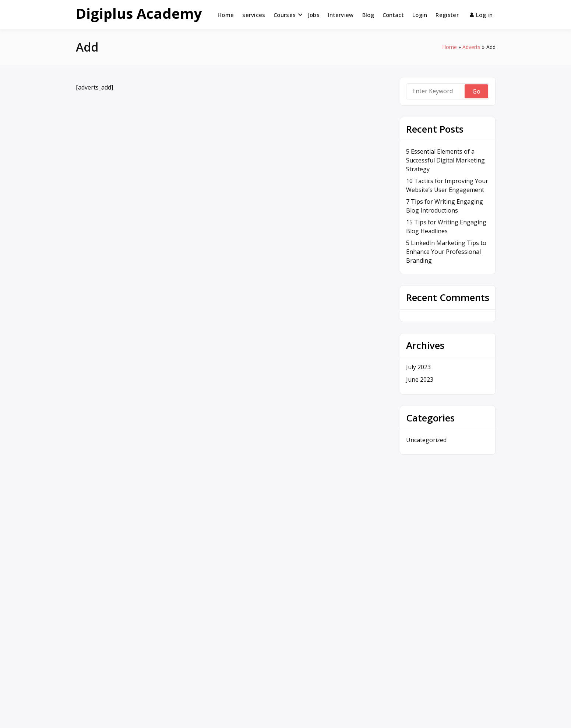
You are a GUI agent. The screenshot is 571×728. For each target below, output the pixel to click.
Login (420, 15)
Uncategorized (426, 440)
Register (447, 15)
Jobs (314, 15)
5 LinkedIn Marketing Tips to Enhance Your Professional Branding (446, 252)
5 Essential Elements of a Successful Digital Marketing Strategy (445, 160)
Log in (481, 15)
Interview (341, 15)
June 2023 (420, 379)
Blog (368, 15)
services (254, 15)
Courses (285, 15)
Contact (393, 15)
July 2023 (418, 367)
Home (226, 15)
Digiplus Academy (139, 13)
